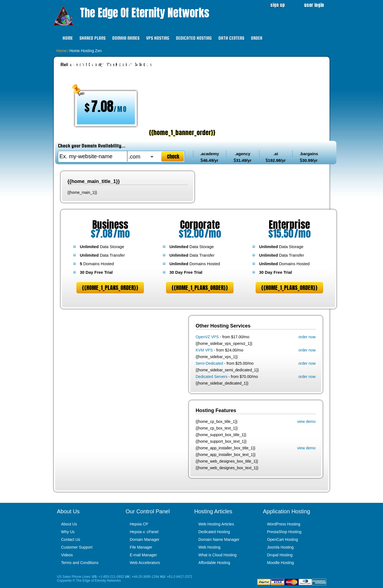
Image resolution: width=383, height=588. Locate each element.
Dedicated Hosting (194, 38)
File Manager (141, 547)
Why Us (68, 532)
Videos (67, 555)
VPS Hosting (158, 38)
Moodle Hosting (281, 563)
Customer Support (77, 547)
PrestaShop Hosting (284, 532)
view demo (306, 421)
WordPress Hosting (284, 524)
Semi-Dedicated (210, 363)
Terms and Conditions (80, 563)
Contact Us (71, 539)
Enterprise (289, 225)
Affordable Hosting (214, 563)
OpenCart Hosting (283, 539)
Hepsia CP (139, 524)
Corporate (200, 225)
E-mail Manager (144, 555)
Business (110, 225)
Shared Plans (93, 38)
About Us (69, 524)
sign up (278, 5)
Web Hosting (210, 547)
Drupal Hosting (280, 555)
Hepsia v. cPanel (144, 532)
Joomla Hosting (281, 547)
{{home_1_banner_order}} (176, 132)
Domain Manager (145, 539)
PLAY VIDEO (232, 132)
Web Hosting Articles (216, 524)
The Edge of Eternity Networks (145, 13)
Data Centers (231, 38)
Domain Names (126, 38)
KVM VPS (204, 350)
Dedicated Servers (212, 377)
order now (307, 337)
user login (314, 5)
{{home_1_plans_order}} (110, 288)
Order (257, 38)
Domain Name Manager (219, 539)
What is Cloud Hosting (218, 555)
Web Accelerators (145, 563)
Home (68, 38)
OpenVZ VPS (207, 337)
